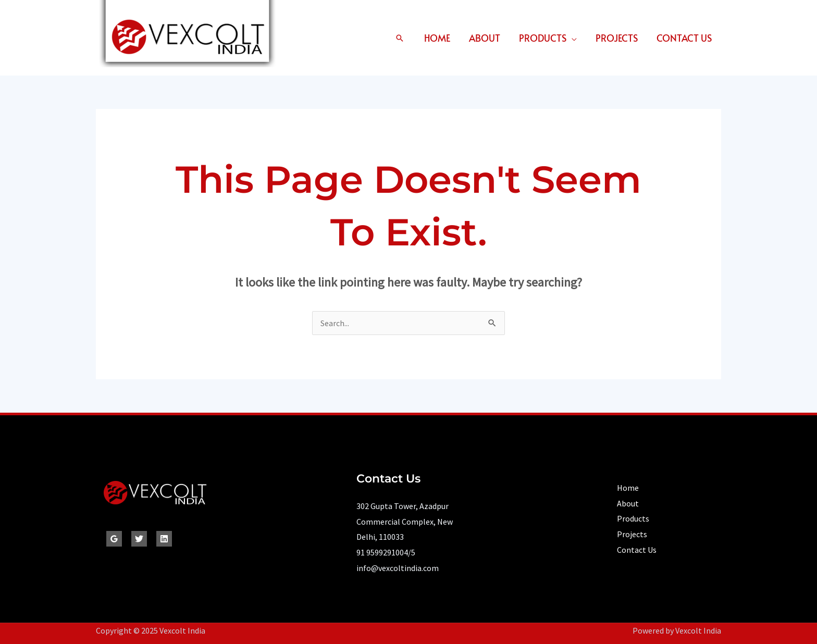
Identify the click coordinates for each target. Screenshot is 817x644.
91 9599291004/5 (386, 552)
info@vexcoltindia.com (398, 568)
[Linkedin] (164, 539)
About (485, 38)
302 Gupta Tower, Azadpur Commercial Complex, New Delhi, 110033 (405, 521)
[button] (400, 38)
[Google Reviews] (114, 539)
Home (437, 38)
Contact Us (684, 38)
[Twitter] (139, 539)
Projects (617, 38)
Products (543, 38)
